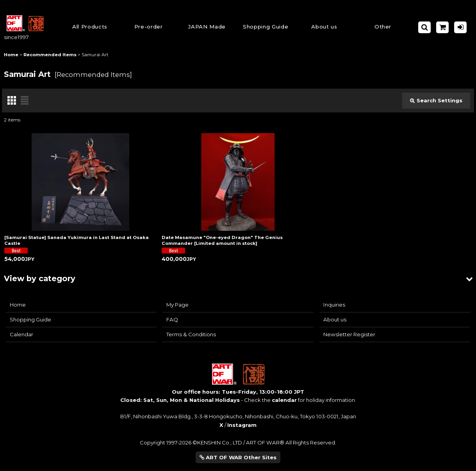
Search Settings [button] (436, 100)
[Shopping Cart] (442, 27)
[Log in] (460, 27)
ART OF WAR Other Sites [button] (238, 457)
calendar (284, 400)
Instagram (242, 425)
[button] (266, 27)
